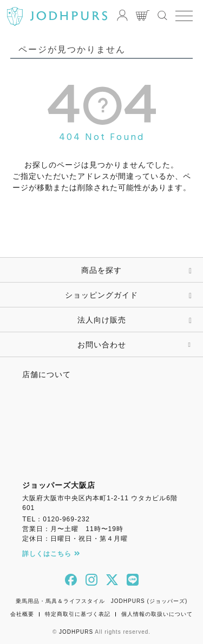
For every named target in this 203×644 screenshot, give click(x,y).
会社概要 (22, 614)
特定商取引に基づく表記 (78, 614)
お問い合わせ (102, 345)
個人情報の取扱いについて (157, 614)
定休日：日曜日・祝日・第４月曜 (75, 539)
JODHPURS (76, 632)
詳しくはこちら (51, 554)
